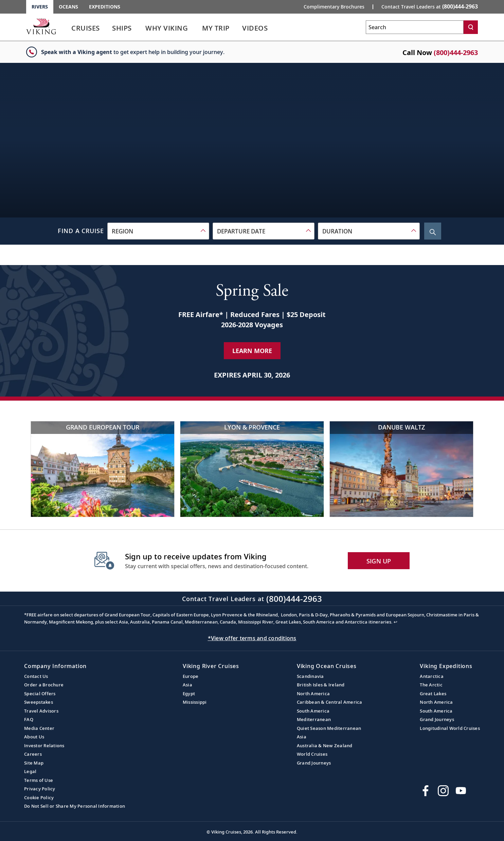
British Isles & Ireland (321, 685)
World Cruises (312, 754)
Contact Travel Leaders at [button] (430, 6)
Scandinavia (310, 676)
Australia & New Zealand (325, 746)
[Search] (471, 27)
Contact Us (36, 676)
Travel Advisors (41, 711)
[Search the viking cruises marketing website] (415, 27)
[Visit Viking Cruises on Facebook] (426, 791)
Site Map (34, 763)
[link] (86, 30)
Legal (30, 771)
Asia (187, 685)
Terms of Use (39, 780)
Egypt (189, 694)
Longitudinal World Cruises (450, 728)
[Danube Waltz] (401, 469)
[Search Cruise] (433, 231)
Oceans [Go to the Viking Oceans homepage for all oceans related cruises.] (68, 7)
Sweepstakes (39, 702)
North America (313, 694)
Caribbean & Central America (330, 702)
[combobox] (158, 231)
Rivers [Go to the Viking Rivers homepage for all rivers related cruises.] (40, 7)
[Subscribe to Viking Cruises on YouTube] (461, 791)
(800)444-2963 (456, 52)
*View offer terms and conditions (252, 638)
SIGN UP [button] (379, 561)
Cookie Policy (39, 798)
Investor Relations (44, 746)
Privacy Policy (40, 789)
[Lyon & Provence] (252, 469)
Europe (191, 676)
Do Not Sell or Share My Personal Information (75, 806)
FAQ (29, 719)
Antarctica (432, 676)
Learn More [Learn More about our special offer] (252, 351)
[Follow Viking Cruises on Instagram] (443, 791)
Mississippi (195, 702)
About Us (34, 737)
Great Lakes (433, 694)
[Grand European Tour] (103, 469)
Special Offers (40, 694)
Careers (33, 754)
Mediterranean (314, 719)
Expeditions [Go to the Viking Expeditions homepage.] (105, 7)
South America (313, 711)
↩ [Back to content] (395, 622)
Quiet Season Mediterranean (329, 728)
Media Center (39, 728)
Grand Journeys (314, 763)
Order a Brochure (44, 685)
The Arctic (431, 685)
